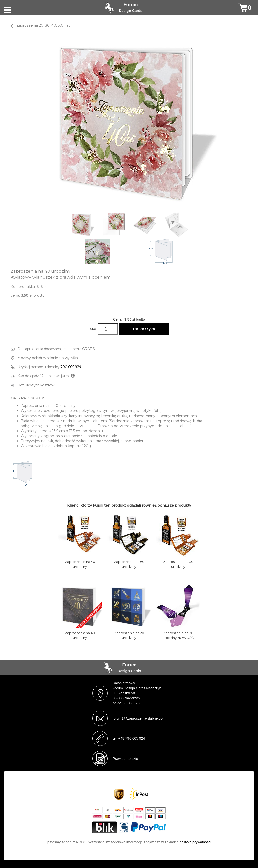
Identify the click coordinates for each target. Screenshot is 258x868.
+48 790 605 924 (132, 738)
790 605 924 (71, 367)
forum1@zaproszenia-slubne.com (139, 718)
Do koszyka (144, 329)
